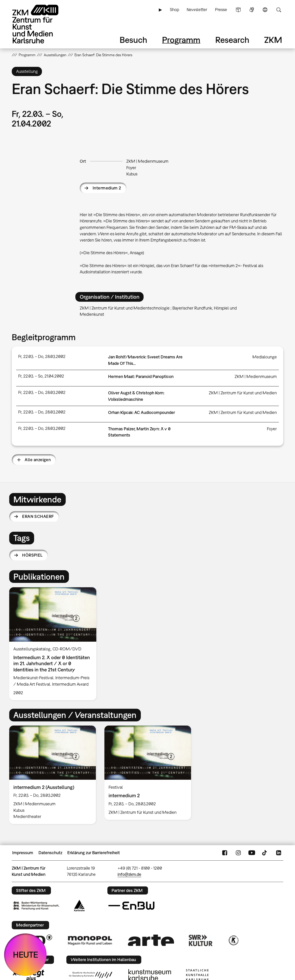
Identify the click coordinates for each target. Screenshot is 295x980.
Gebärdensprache (252, 10)
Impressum (23, 853)
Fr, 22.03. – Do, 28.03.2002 (42, 356)
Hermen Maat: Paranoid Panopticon (141, 376)
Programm (181, 40)
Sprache (265, 10)
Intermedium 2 (107, 188)
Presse (221, 10)
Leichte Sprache (238, 10)
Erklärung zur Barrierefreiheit (94, 853)
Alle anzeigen (38, 460)
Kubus (132, 174)
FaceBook (225, 853)
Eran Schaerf (38, 516)
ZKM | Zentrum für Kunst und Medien (243, 393)
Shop (174, 10)
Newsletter (197, 10)
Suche (279, 10)
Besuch (133, 40)
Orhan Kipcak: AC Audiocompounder (142, 412)
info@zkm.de (129, 874)
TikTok (265, 853)
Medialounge (265, 357)
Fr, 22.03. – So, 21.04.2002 (41, 376)
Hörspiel (32, 555)
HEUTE (25, 955)
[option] (55, 644)
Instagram (238, 853)
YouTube (252, 853)
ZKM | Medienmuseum (147, 161)
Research (232, 40)
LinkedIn (279, 853)
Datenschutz (50, 853)
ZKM (273, 40)
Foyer (131, 168)
